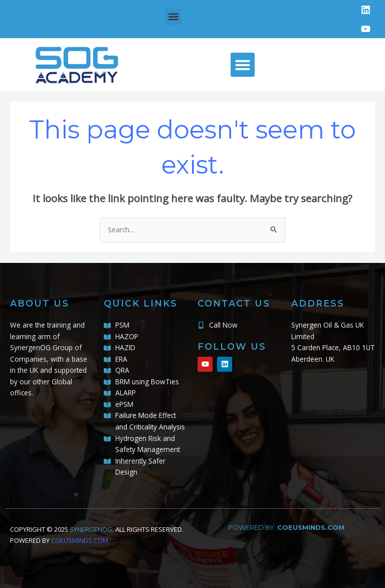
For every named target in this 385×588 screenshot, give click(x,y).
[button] (173, 17)
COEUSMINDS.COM (80, 540)
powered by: (286, 527)
